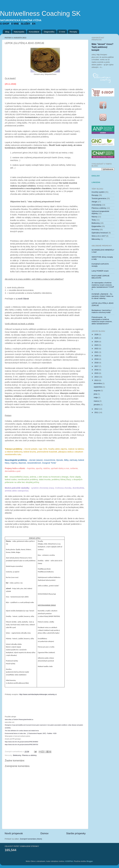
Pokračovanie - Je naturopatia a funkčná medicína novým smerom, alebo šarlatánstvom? (102, 320)
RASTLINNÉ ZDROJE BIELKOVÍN (101, 277)
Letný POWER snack (100, 271)
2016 (97, 370)
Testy (94, 220)
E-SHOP (5, 24)
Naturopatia (19, 32)
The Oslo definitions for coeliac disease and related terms (22, 731)
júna (96, 394)
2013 (97, 380)
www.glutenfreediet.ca (27, 720)
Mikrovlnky (96, 239)
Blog (7, 32)
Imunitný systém (98, 192)
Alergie (94, 202)
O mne (62, 32)
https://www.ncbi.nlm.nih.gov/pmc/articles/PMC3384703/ (21, 745)
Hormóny (95, 229)
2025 (97, 338)
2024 (97, 342)
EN (34, 24)
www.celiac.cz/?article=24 (12, 720)
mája (96, 397)
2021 (97, 352)
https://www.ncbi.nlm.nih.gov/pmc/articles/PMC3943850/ (21, 742)
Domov (45, 833)
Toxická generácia (99, 198)
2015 (97, 373)
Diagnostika (49, 32)
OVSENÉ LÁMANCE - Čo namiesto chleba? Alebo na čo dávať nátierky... (102, 296)
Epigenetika (96, 226)
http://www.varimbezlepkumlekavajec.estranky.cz (38, 694)
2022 (97, 349)
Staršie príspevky (76, 833)
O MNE (15, 24)
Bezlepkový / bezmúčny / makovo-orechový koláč (102, 311)
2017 (97, 366)
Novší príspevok (14, 833)
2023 (97, 345)
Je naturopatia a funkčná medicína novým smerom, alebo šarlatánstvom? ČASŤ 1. (103, 286)
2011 (97, 412)
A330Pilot (69, 861)
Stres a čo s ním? (99, 236)
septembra (98, 387)
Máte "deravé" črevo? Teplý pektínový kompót (102, 47)
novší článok (23, 299)
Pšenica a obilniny (29, 755)
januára (97, 405)
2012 (97, 409)
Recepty (73, 32)
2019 (97, 359)
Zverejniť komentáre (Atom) (31, 839)
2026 (97, 334)
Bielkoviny (17, 755)
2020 (97, 356)
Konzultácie (34, 32)
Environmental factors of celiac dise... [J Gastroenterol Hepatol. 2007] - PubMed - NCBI (31, 733)
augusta (97, 390)
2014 (97, 377)
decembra (98, 383)
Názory (94, 217)
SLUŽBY (26, 24)
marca (96, 401)
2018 (97, 363)
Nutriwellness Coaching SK (40, 14)
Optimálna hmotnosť (100, 233)
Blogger (90, 861)
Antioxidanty (97, 205)
